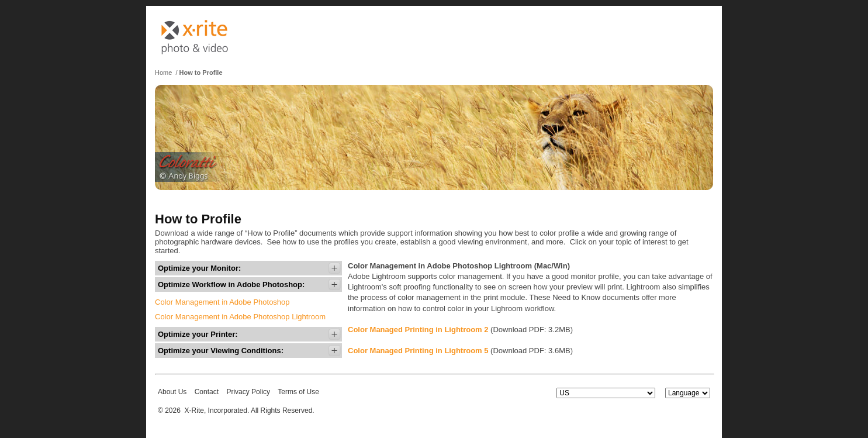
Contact (207, 392)
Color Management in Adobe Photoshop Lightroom (240, 317)
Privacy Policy (248, 392)
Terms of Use (298, 392)
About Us (172, 392)
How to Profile (201, 73)
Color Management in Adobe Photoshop (222, 302)
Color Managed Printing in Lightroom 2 (418, 330)
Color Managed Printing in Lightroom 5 (418, 351)
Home (163, 73)
